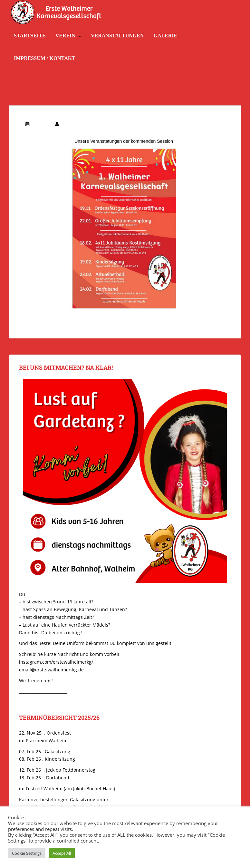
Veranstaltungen (117, 36)
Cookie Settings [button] (27, 853)
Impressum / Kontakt (45, 58)
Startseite (30, 36)
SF (63, 124)
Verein (65, 36)
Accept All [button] (62, 853)
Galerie (165, 36)
